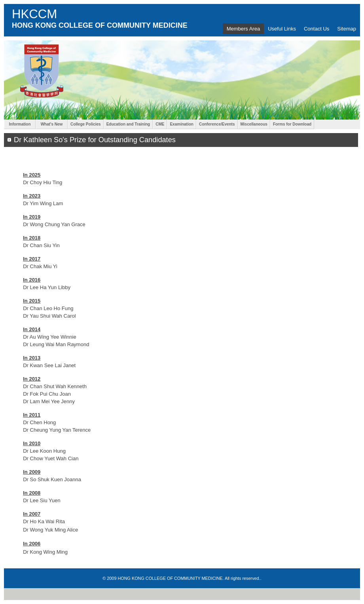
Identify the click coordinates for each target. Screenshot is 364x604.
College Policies (86, 124)
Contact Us (317, 29)
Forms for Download (292, 124)
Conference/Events (217, 124)
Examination (181, 124)
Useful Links (282, 29)
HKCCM (34, 14)
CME (160, 124)
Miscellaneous (254, 124)
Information (20, 124)
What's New (52, 124)
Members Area (244, 29)
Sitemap (347, 29)
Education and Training (128, 124)
